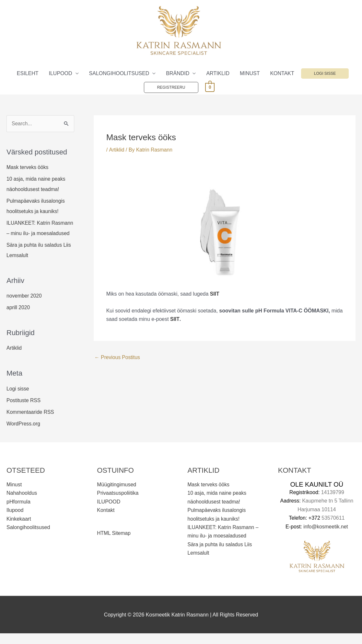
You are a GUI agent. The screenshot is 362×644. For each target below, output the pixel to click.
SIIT (175, 319)
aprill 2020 (18, 318)
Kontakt (106, 521)
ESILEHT (28, 73)
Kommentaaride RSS (31, 422)
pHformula (18, 512)
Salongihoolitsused (28, 538)
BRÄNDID (178, 73)
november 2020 (24, 306)
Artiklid (14, 359)
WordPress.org (24, 434)
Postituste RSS (24, 411)
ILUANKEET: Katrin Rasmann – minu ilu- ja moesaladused (33, 234)
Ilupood (15, 521)
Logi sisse (325, 73)
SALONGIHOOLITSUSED (119, 73)
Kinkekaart (19, 529)
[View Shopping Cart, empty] (210, 87)
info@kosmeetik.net (326, 537)
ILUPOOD (61, 73)
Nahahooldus (22, 504)
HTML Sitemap (114, 544)
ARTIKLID (218, 73)
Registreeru (171, 87)
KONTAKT (282, 73)
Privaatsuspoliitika (118, 504)
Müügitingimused (117, 495)
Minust (14, 495)
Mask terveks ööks (28, 168)
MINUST (250, 73)
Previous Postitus (118, 357)
